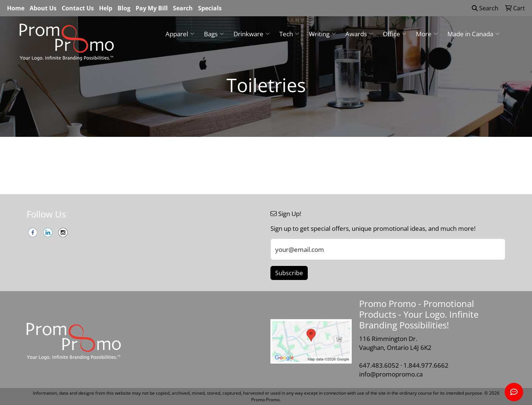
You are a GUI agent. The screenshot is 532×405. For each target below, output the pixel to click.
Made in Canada (473, 34)
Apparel (180, 34)
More (427, 34)
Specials (210, 8)
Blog (124, 8)
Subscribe (289, 273)
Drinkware (252, 34)
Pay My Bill (152, 8)
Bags (214, 34)
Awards (359, 34)
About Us (43, 8)
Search (183, 8)
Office (395, 34)
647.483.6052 (379, 365)
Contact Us (78, 8)
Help (106, 8)
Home (16, 8)
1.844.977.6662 (426, 365)
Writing (322, 34)
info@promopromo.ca (391, 374)
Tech (289, 34)
